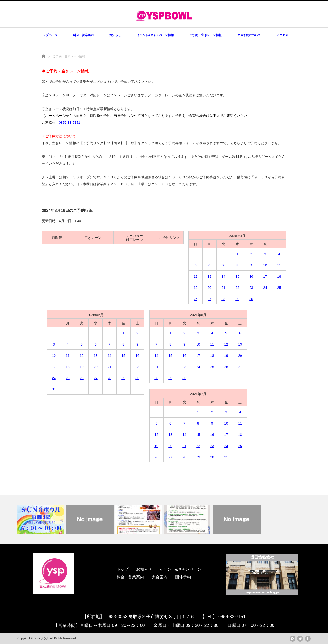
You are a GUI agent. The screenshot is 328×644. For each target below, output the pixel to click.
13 (209, 276)
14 (223, 276)
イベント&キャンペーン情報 (155, 35)
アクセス (282, 35)
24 (265, 288)
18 (279, 276)
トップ (122, 569)
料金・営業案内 (83, 35)
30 (251, 299)
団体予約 (183, 577)
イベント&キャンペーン (180, 569)
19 (196, 288)
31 (54, 389)
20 (209, 288)
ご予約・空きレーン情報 (206, 35)
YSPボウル (42, 638)
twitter (300, 639)
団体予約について (249, 35)
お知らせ (115, 35)
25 (279, 288)
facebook (308, 639)
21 (223, 288)
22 (237, 288)
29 (237, 299)
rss (293, 639)
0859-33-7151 (70, 123)
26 (196, 299)
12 (196, 276)
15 (237, 276)
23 (251, 288)
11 (279, 265)
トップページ (49, 35)
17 (265, 276)
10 (265, 265)
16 (251, 276)
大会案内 (160, 577)
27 (209, 299)
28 (223, 299)
